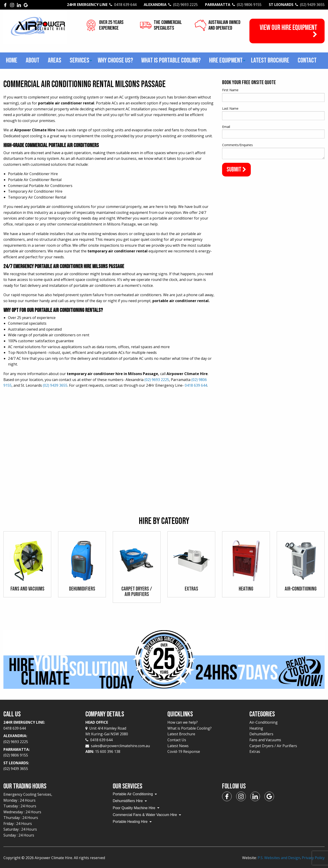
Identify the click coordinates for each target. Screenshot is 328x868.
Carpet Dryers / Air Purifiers (273, 746)
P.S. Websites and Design (279, 858)
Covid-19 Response (184, 751)
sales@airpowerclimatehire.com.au (120, 746)
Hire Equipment (226, 60)
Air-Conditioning (264, 722)
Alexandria (171, 5)
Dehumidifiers (261, 734)
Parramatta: (41, 753)
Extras (255, 751)
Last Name (230, 108)
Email (226, 127)
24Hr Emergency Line (102, 5)
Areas (55, 60)
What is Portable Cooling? (171, 60)
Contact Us (177, 740)
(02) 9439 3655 (55, 385)
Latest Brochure (270, 60)
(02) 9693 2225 (157, 380)
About (33, 60)
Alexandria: (41, 739)
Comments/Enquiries (237, 145)
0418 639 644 (196, 385)
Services (79, 60)
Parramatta (233, 5)
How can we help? (183, 722)
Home (12, 60)
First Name (230, 90)
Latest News (178, 746)
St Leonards (297, 5)
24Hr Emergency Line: (41, 725)
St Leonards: (41, 766)
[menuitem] (12, 61)
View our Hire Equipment (288, 31)
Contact (307, 60)
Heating (256, 728)
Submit (236, 170)
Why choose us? (115, 60)
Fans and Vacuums (265, 740)
